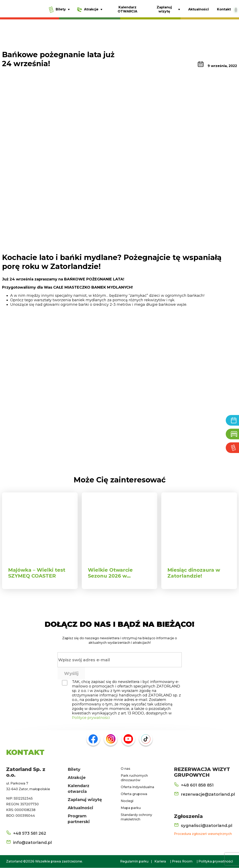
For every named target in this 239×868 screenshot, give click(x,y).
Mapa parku (131, 808)
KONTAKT (25, 752)
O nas (126, 769)
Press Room (182, 862)
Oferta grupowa (134, 794)
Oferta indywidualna (137, 787)
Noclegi (127, 801)
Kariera (160, 862)
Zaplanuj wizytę (85, 800)
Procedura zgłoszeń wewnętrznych (203, 834)
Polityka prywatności (216, 862)
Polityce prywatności (91, 718)
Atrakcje (77, 778)
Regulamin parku (134, 862)
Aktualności (80, 808)
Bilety (74, 770)
